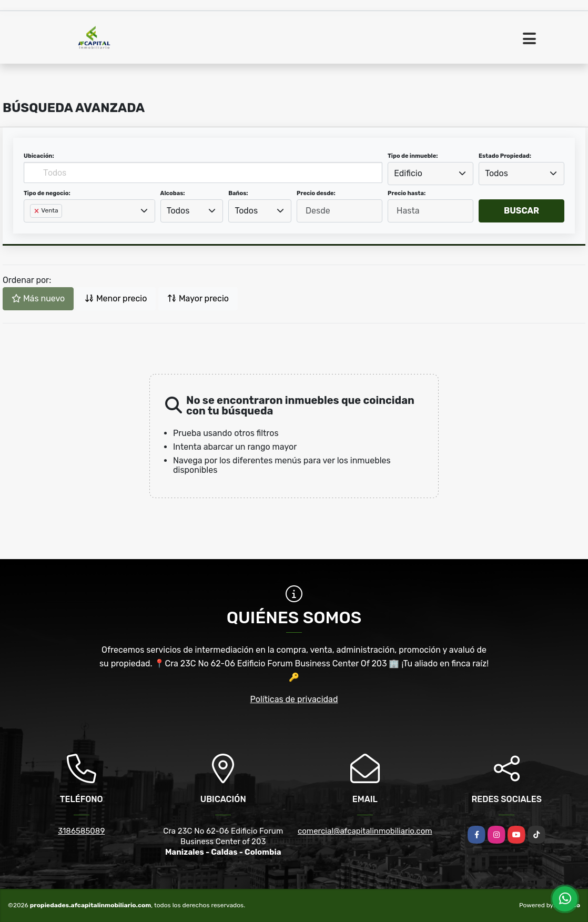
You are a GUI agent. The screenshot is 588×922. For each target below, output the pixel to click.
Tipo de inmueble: (413, 156)
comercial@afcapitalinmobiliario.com (365, 831)
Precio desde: (316, 193)
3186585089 (81, 831)
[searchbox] (33, 228)
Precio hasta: (407, 193)
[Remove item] (37, 211)
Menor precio (116, 298)
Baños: (238, 193)
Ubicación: (39, 156)
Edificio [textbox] (408, 173)
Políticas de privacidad (294, 699)
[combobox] (430, 174)
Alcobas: (173, 193)
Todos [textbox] (496, 173)
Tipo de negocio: (47, 193)
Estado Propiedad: (505, 156)
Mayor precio (198, 298)
